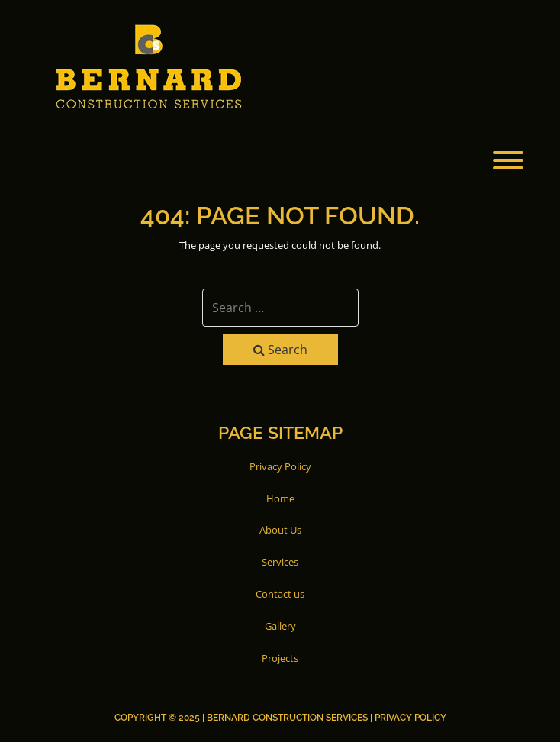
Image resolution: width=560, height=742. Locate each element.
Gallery (280, 626)
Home (280, 498)
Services (280, 562)
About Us (280, 530)
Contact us (280, 594)
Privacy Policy (280, 466)
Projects (280, 658)
